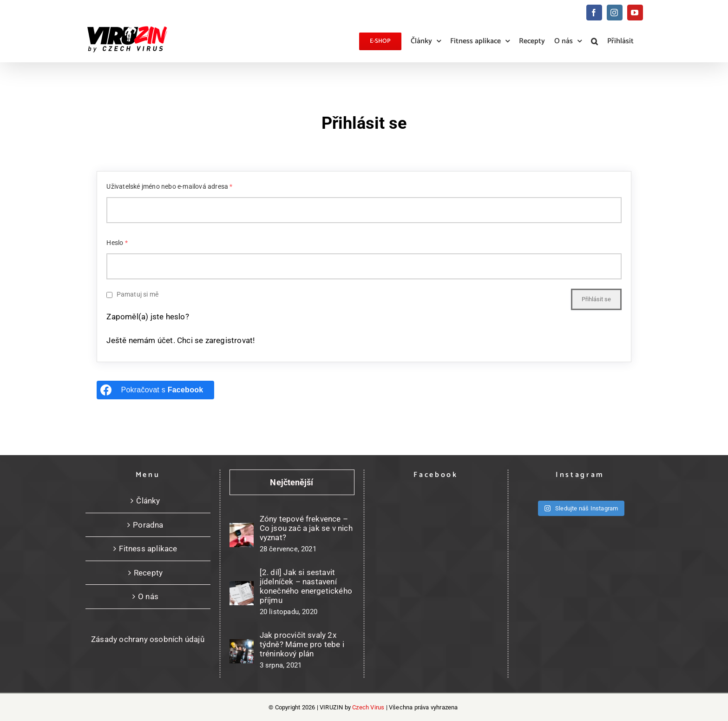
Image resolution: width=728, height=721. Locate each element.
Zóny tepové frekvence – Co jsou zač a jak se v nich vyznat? (306, 528)
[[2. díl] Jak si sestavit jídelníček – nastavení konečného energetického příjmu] (242, 593)
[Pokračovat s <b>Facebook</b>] (155, 390)
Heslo (117, 243)
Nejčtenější (292, 482)
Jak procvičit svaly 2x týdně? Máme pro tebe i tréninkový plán (302, 644)
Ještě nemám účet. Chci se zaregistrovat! (180, 340)
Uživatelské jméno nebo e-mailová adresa (169, 186)
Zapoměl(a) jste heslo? (148, 317)
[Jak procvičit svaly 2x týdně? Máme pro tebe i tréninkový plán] (242, 651)
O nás (148, 596)
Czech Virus (368, 707)
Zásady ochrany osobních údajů (148, 639)
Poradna (148, 525)
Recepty (148, 573)
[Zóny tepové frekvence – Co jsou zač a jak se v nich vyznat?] (242, 535)
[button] (594, 41)
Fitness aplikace (148, 549)
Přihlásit (620, 41)
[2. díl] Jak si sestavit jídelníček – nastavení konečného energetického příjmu (306, 586)
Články (148, 501)
